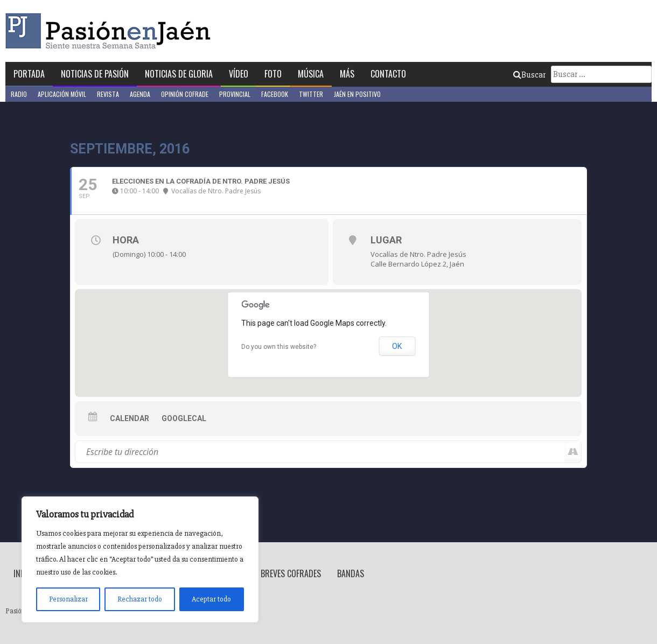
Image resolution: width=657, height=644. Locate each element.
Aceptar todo (211, 599)
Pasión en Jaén (111, 31)
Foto (273, 74)
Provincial (235, 94)
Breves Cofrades (291, 573)
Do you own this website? (279, 347)
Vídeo (239, 74)
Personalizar (68, 599)
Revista (108, 94)
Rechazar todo (140, 599)
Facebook (275, 94)
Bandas (351, 573)
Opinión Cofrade (185, 94)
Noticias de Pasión (95, 74)
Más (347, 74)
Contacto (388, 74)
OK (397, 346)
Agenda (140, 94)
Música (311, 74)
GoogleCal (184, 418)
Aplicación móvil (62, 94)
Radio (19, 94)
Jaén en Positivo (357, 94)
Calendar (130, 418)
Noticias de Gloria (179, 74)
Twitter (311, 94)
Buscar (529, 75)
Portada (29, 74)
